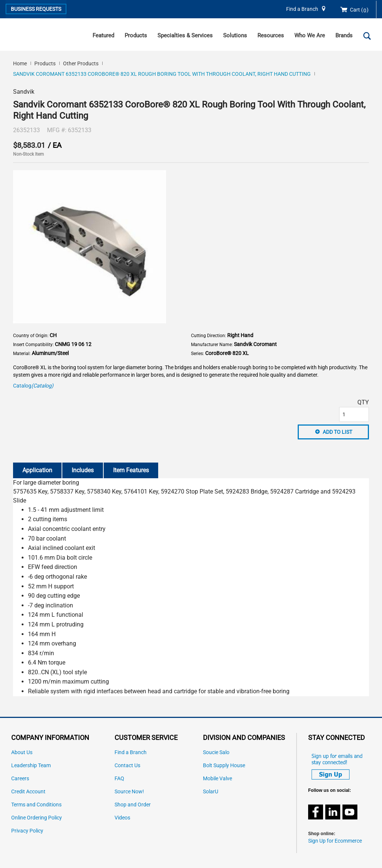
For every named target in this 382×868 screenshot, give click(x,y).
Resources (271, 35)
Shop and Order (133, 805)
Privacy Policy (27, 831)
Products (136, 35)
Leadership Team (31, 766)
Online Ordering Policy (37, 818)
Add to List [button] (337, 432)
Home (20, 63)
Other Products (81, 63)
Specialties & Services (185, 35)
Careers (20, 779)
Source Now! (129, 792)
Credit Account (28, 792)
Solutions (235, 35)
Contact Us (127, 766)
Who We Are (310, 35)
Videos (122, 818)
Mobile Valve (217, 779)
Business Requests (36, 9)
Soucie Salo (216, 752)
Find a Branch (302, 9)
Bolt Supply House (224, 766)
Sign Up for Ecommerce (335, 841)
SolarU (211, 792)
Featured (103, 35)
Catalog (33, 386)
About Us (22, 752)
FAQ (119, 779)
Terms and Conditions (36, 805)
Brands (344, 35)
